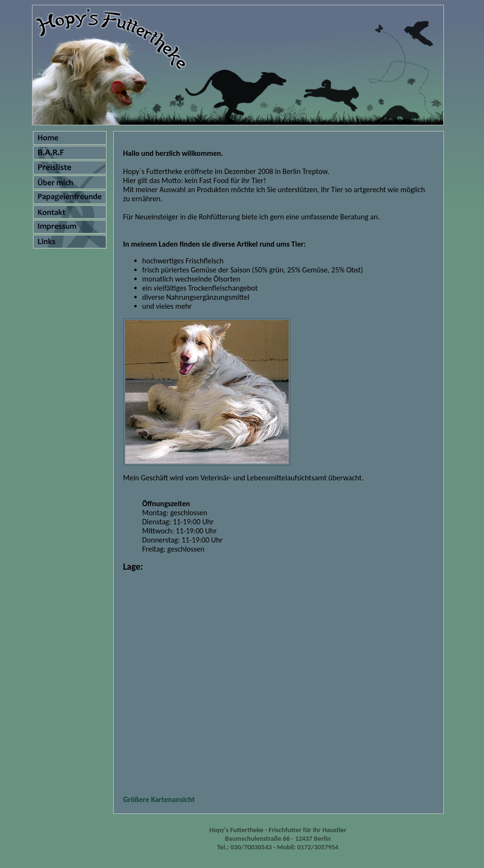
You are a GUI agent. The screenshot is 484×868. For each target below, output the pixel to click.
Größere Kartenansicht (159, 799)
